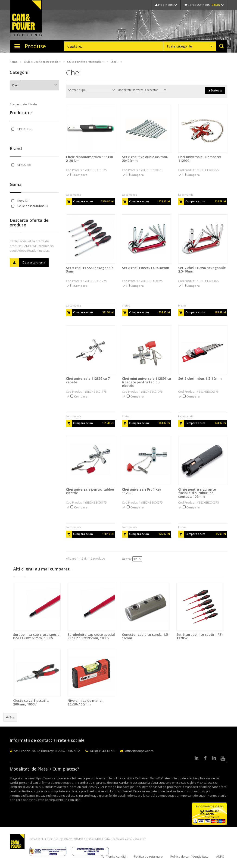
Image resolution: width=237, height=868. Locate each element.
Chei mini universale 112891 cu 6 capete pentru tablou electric (147, 382)
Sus (10, 717)
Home (14, 62)
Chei (114, 62)
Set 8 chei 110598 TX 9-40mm (146, 268)
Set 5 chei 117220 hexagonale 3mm (90, 269)
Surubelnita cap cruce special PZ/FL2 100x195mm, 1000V (91, 636)
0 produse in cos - (204, 5)
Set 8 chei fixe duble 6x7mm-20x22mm (145, 159)
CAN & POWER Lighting (26, 19)
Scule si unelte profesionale (42, 62)
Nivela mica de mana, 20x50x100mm (85, 702)
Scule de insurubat (30, 206)
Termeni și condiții (114, 856)
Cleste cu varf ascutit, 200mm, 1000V (31, 702)
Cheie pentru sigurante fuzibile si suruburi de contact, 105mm (197, 493)
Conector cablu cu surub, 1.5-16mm (146, 636)
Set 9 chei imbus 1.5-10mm (200, 378)
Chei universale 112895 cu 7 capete (88, 380)
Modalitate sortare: (142, 90)
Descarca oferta (27, 262)
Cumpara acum (90, 202)
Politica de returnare (148, 856)
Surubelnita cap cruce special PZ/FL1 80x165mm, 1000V (37, 636)
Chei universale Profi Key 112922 (142, 491)
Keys (20, 201)
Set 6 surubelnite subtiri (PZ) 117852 (199, 636)
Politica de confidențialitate (189, 856)
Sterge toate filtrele (23, 104)
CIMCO (22, 129)
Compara (79, 175)
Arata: (132, 559)
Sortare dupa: (92, 90)
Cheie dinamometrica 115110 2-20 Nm (89, 159)
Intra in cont (166, 5)
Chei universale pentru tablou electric (90, 491)
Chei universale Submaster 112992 (200, 159)
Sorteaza (215, 90)
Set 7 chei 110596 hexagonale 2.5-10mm (202, 269)
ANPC (220, 856)
